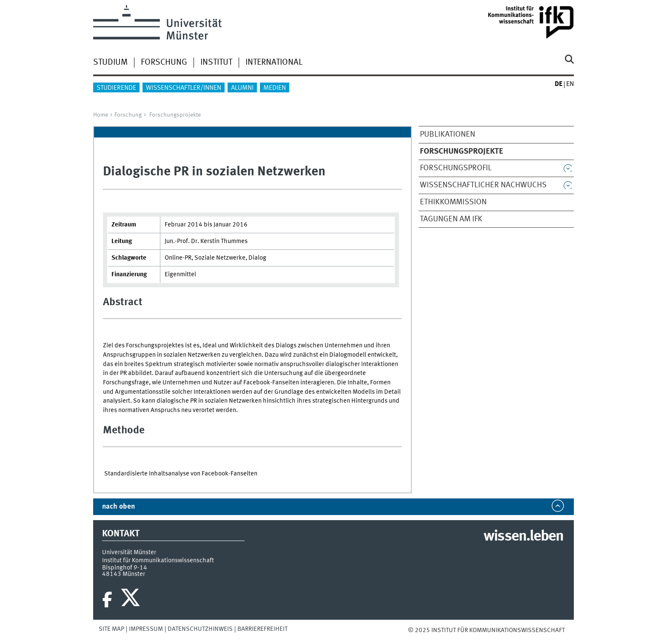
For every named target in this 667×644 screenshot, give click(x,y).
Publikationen (448, 135)
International (274, 63)
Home (101, 115)
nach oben (118, 507)
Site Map (111, 629)
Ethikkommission (453, 202)
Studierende (116, 88)
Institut (216, 63)
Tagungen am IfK (451, 219)
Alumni (242, 88)
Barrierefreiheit (262, 629)
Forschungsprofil (456, 168)
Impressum (146, 629)
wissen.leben (523, 537)
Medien (275, 88)
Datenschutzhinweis (200, 629)
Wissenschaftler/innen (184, 88)
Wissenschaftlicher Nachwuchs (483, 185)
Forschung (164, 63)
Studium (110, 63)
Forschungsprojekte (175, 115)
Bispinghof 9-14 (125, 568)
